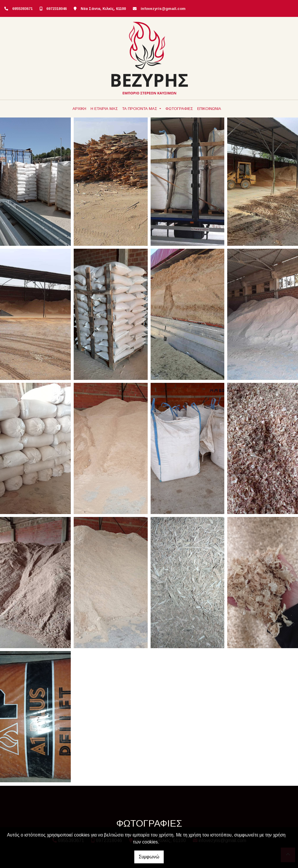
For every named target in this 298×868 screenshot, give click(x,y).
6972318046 (57, 9)
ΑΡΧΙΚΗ (79, 109)
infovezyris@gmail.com (163, 9)
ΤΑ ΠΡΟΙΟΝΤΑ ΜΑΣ (140, 109)
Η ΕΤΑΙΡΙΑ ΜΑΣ (104, 109)
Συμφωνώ (149, 857)
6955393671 (22, 9)
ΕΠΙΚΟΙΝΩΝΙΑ (209, 109)
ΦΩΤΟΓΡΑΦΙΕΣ (179, 109)
